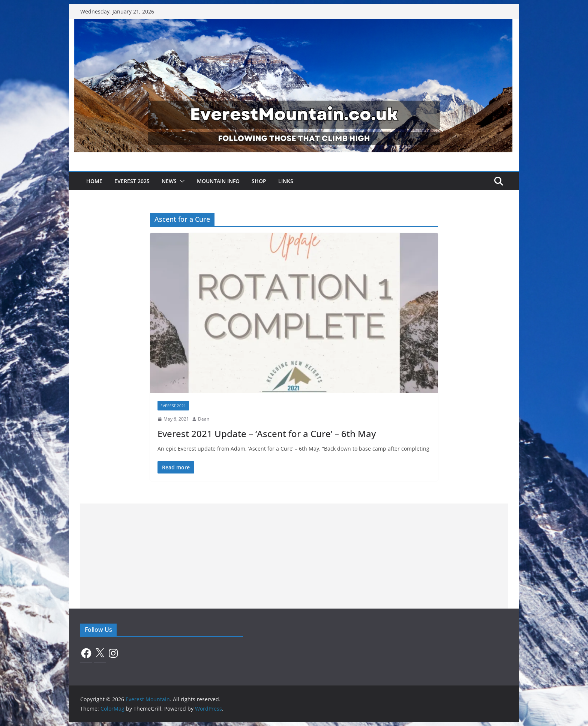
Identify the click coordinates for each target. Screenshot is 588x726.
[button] (181, 181)
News (169, 181)
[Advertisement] (294, 556)
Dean (204, 419)
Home (94, 181)
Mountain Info (218, 181)
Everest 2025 (132, 181)
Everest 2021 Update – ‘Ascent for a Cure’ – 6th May (267, 434)
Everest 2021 (173, 406)
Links (286, 181)
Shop (259, 181)
